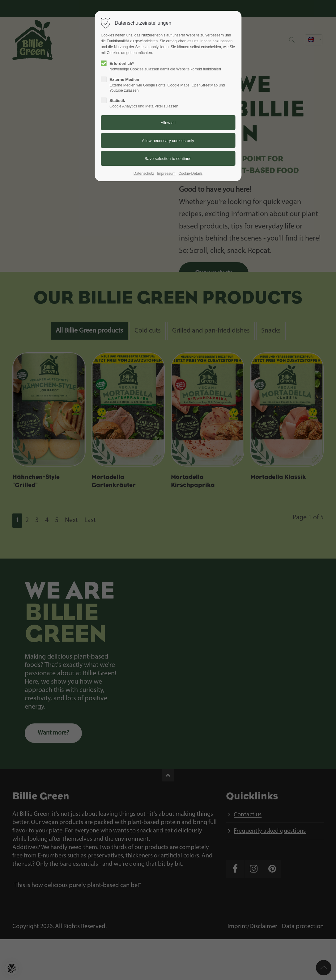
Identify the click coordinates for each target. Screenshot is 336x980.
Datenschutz (144, 174)
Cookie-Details (190, 174)
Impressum (166, 174)
